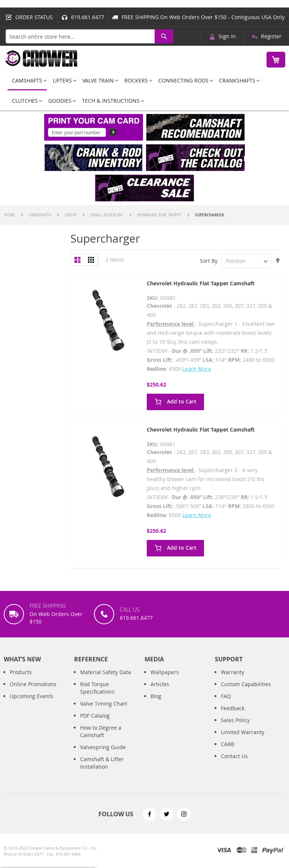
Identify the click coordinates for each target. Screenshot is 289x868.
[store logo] (41, 58)
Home (10, 215)
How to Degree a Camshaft (101, 731)
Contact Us (234, 756)
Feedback (233, 708)
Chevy (71, 215)
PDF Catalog (95, 716)
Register (271, 36)
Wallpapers (165, 672)
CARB (228, 744)
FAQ (226, 696)
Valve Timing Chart (104, 704)
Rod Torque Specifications (97, 688)
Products (21, 672)
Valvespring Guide (103, 747)
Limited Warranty (243, 732)
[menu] (144, 91)
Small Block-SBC (107, 215)
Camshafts (41, 215)
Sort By (209, 261)
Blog (156, 696)
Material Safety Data (106, 672)
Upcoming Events (31, 696)
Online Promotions (33, 684)
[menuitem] (27, 81)
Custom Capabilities (246, 684)
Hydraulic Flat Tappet (160, 215)
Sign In (227, 36)
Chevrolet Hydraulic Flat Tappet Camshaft (201, 283)
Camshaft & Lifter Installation (102, 763)
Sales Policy (235, 720)
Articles (160, 684)
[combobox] (89, 36)
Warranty (232, 672)
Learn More (197, 369)
